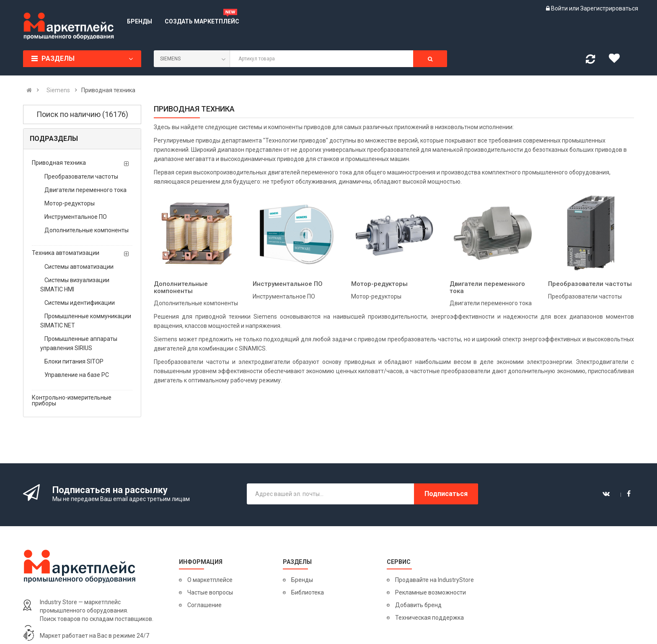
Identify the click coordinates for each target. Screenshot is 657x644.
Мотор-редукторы (70, 203)
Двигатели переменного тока (85, 190)
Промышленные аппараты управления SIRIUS (79, 343)
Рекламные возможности (431, 592)
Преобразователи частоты (81, 177)
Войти (560, 8)
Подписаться (446, 494)
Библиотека (308, 592)
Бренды (302, 580)
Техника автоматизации (66, 253)
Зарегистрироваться (609, 8)
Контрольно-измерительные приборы (72, 400)
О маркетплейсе (210, 580)
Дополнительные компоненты (87, 230)
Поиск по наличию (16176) (82, 114)
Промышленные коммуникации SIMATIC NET (86, 321)
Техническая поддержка (429, 618)
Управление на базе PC (77, 375)
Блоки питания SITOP (74, 361)
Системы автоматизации (79, 267)
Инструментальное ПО (76, 217)
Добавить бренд (418, 605)
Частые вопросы (210, 592)
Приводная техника (59, 163)
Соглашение (204, 605)
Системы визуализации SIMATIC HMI (75, 285)
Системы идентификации (80, 303)
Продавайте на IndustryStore (435, 580)
